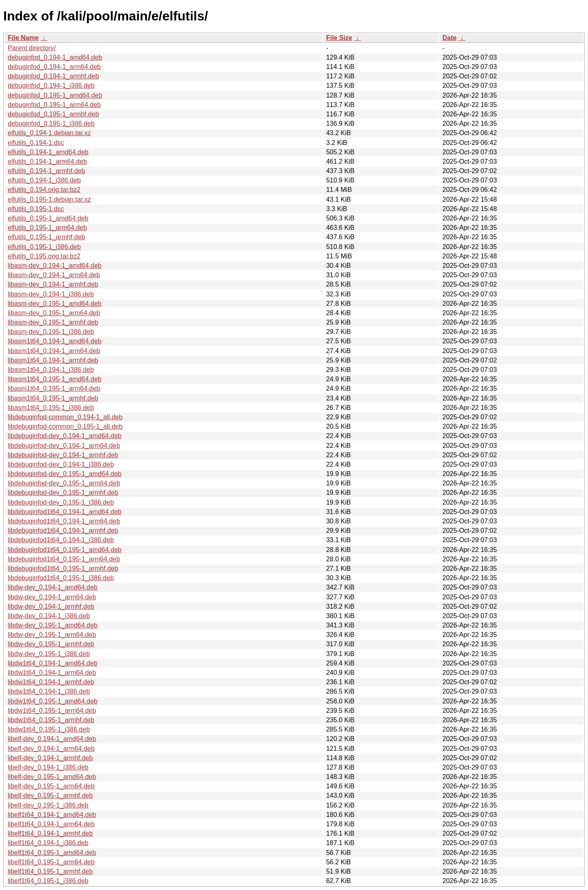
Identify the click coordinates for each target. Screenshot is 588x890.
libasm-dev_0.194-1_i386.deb (51, 294)
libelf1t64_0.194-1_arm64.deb (51, 824)
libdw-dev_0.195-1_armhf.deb (51, 644)
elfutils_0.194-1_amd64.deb (48, 152)
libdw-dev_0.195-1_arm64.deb (52, 635)
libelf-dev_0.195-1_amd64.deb (52, 777)
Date (449, 38)
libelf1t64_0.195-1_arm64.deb (51, 862)
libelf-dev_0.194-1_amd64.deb (52, 739)
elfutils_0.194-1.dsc (36, 143)
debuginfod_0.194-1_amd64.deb (55, 57)
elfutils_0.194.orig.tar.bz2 (44, 190)
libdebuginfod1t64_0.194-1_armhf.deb (63, 531)
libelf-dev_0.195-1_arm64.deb (51, 786)
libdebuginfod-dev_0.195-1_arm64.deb (64, 483)
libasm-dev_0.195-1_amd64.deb (55, 304)
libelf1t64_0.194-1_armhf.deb (50, 833)
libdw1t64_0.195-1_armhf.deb (51, 720)
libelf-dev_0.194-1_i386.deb (48, 767)
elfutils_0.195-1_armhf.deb (46, 237)
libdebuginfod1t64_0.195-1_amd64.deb (65, 550)
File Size (339, 38)
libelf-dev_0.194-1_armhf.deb (50, 758)
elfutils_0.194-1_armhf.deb (46, 171)
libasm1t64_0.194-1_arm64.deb (54, 351)
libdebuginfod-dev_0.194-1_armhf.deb (63, 455)
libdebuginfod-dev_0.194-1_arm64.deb (64, 446)
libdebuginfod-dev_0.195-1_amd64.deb (65, 474)
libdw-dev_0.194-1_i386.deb (49, 616)
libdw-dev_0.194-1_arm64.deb (52, 597)
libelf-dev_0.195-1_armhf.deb (50, 795)
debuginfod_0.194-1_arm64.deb (54, 67)
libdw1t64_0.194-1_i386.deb (49, 691)
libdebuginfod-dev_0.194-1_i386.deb (61, 464)
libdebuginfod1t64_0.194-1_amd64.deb (65, 512)
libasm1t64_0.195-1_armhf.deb (53, 398)
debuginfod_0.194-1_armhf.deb (53, 76)
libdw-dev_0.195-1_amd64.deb (53, 625)
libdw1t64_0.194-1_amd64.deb (53, 663)
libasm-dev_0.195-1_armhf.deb (53, 322)
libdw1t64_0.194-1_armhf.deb (51, 682)
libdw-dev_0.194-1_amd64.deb (53, 587)
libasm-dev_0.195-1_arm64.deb (54, 313)
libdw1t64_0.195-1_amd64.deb (53, 701)
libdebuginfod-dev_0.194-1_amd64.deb (65, 436)
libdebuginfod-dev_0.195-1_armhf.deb (63, 493)
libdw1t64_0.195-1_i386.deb (49, 729)
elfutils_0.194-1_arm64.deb (47, 161)
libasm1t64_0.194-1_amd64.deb (55, 341)
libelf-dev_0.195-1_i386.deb (48, 805)
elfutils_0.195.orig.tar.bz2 (44, 256)
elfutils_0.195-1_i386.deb (44, 247)
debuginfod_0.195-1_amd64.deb (55, 95)
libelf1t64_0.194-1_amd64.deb (52, 815)
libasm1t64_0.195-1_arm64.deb (54, 388)
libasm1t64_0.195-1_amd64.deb (55, 379)
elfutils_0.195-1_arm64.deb (47, 228)
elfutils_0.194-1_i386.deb (44, 180)
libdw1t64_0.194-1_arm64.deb (52, 673)
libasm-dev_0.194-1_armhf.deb (53, 284)
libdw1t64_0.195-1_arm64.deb (52, 711)
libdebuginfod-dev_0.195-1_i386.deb (61, 502)
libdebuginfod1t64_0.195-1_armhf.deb (63, 568)
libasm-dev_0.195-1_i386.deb (51, 332)
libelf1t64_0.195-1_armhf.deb (50, 871)
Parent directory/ (32, 48)
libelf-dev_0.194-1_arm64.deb (51, 749)
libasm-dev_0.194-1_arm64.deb (54, 275)
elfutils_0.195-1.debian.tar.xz (49, 199)
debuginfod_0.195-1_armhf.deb (53, 114)
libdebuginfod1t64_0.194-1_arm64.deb (64, 521)
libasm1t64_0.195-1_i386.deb (51, 408)
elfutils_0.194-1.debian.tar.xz (49, 133)
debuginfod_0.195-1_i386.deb (51, 123)
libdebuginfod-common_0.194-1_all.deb (65, 417)
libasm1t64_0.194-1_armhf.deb (53, 360)
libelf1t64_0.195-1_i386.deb (48, 881)
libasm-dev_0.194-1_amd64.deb (55, 266)
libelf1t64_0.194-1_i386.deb (48, 843)
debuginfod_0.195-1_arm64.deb (54, 105)
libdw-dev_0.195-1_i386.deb (49, 654)
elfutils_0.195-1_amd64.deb (48, 218)
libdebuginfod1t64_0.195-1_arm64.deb (64, 559)
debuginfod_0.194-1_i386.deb (51, 86)
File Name (23, 38)
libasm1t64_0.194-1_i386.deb (51, 370)
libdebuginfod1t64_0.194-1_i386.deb (61, 540)
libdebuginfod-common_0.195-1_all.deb (65, 426)
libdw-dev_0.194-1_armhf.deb (51, 606)
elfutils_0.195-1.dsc (36, 209)
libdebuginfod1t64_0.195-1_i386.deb (61, 578)
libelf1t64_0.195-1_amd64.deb (52, 853)
